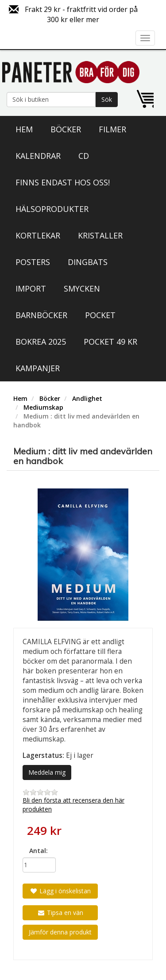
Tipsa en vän (60, 913)
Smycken (82, 288)
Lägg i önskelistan (60, 891)
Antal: (39, 851)
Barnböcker (41, 315)
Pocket (100, 315)
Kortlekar (38, 235)
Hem (24, 129)
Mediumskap (43, 407)
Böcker (66, 129)
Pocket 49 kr (110, 342)
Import (31, 288)
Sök (107, 99)
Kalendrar (38, 156)
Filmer (112, 129)
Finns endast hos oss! (63, 182)
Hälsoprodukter (52, 209)
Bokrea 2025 (41, 342)
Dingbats (88, 262)
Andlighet (87, 398)
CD (84, 156)
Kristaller (100, 235)
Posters (33, 262)
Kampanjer (38, 368)
